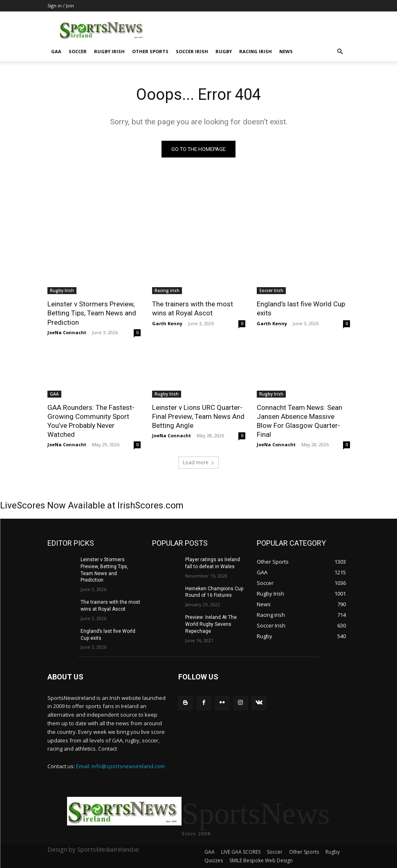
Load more (198, 462)
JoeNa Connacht (67, 332)
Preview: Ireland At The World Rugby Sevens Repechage (211, 624)
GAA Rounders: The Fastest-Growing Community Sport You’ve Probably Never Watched (91, 421)
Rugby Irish (109, 51)
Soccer (78, 51)
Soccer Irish (192, 51)
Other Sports (150, 51)
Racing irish (256, 51)
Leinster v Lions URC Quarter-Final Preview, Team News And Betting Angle (198, 416)
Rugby (224, 51)
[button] (340, 52)
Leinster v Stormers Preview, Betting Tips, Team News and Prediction (92, 313)
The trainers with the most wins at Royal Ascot (193, 308)
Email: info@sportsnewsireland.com (120, 766)
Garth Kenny (167, 323)
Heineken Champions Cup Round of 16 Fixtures (214, 592)
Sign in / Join (61, 6)
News (286, 51)
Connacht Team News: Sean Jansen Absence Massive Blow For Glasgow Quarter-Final (299, 421)
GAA (56, 51)
